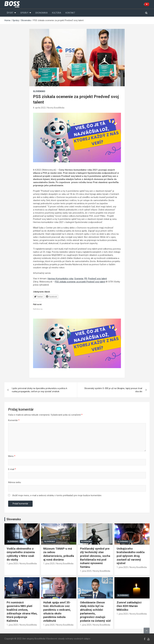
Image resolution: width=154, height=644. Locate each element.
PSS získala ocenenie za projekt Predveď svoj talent (80, 282)
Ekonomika (42, 13)
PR (86, 279)
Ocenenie (79, 279)
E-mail (12, 469)
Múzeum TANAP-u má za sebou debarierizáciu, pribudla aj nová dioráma (59, 554)
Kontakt (70, 13)
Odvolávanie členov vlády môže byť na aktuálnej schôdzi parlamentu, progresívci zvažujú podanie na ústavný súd (95, 612)
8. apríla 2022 (39, 108)
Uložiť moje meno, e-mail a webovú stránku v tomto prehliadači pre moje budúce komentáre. (57, 495)
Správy (24, 13)
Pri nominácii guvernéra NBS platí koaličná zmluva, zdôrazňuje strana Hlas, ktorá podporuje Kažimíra (22, 612)
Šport (10, 13)
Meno (12, 456)
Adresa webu (15, 482)
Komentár (14, 420)
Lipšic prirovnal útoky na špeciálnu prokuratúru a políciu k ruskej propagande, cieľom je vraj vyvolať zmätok (40, 390)
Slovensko (39, 91)
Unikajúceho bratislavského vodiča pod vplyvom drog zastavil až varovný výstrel (131, 556)
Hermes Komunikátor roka (60, 279)
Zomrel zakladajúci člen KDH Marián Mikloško (129, 606)
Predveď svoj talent (97, 279)
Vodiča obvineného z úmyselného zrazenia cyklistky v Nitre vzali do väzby (21, 554)
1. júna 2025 (12, 564)
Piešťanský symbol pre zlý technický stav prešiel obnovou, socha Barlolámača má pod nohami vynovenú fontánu (95, 558)
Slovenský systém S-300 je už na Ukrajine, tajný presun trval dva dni (113, 390)
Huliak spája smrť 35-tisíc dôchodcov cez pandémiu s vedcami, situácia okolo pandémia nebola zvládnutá (57, 612)
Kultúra (57, 13)
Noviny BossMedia (56, 108)
